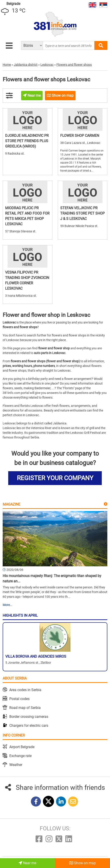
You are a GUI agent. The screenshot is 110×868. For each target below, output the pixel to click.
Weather (16, 765)
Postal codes (19, 699)
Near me (27, 863)
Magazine (11, 504)
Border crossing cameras (29, 717)
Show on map (82, 863)
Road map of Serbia (25, 708)
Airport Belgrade (22, 747)
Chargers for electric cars (29, 726)
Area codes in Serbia (25, 690)
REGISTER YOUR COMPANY (55, 478)
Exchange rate (20, 756)
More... (8, 605)
